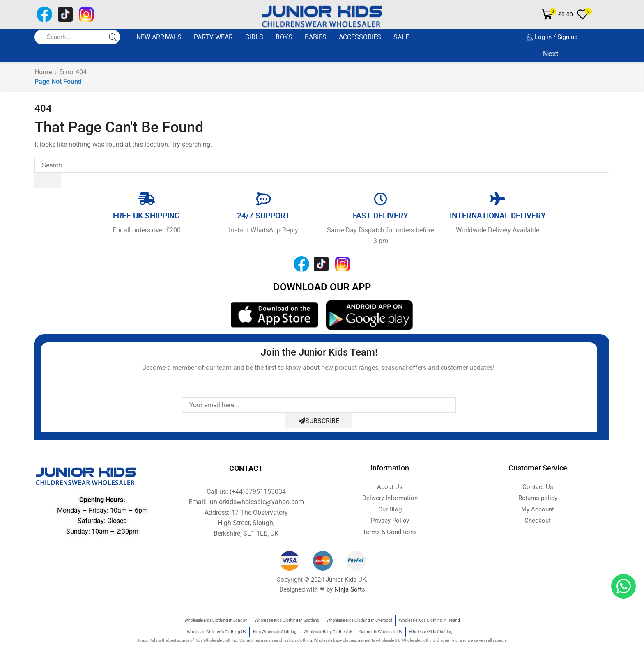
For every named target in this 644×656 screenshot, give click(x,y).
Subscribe (319, 421)
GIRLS (254, 37)
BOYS (284, 37)
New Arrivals (159, 37)
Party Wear (213, 37)
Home (43, 72)
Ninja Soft (348, 589)
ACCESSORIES (360, 37)
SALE (401, 37)
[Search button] (113, 37)
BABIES (316, 37)
